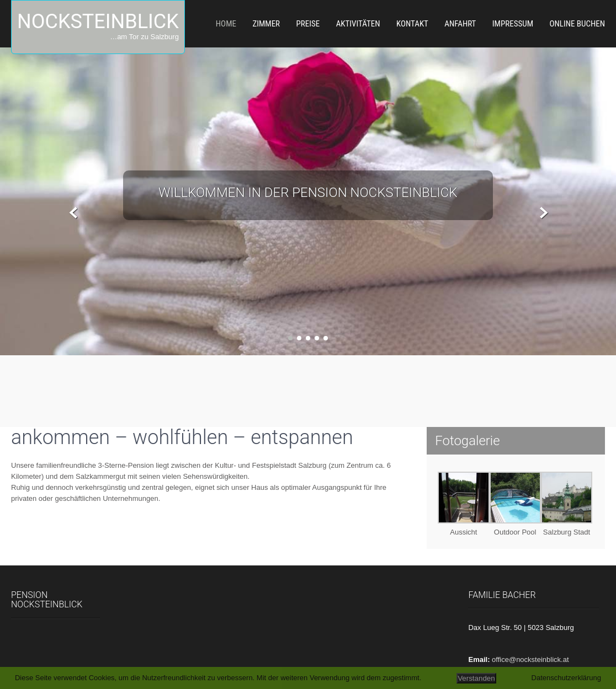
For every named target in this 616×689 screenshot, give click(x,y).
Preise (308, 24)
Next (542, 213)
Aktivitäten (358, 24)
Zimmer (266, 24)
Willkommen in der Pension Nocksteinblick (308, 193)
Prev (74, 213)
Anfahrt (460, 24)
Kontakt (412, 24)
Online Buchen (577, 24)
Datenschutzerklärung (566, 678)
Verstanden (476, 678)
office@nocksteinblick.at (530, 659)
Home (226, 24)
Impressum (513, 24)
